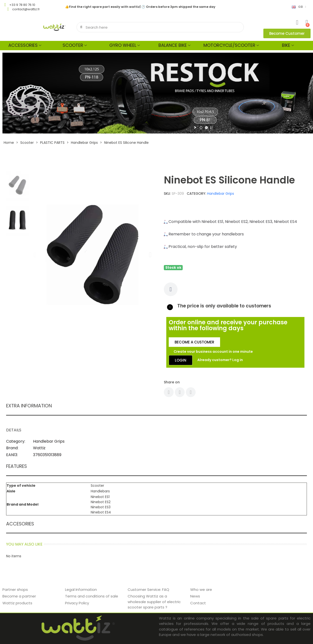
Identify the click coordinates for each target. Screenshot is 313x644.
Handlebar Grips (221, 194)
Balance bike (173, 45)
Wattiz (39, 448)
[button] (287, 33)
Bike (286, 45)
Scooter (73, 45)
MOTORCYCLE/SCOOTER (229, 45)
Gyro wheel (123, 45)
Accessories (23, 45)
